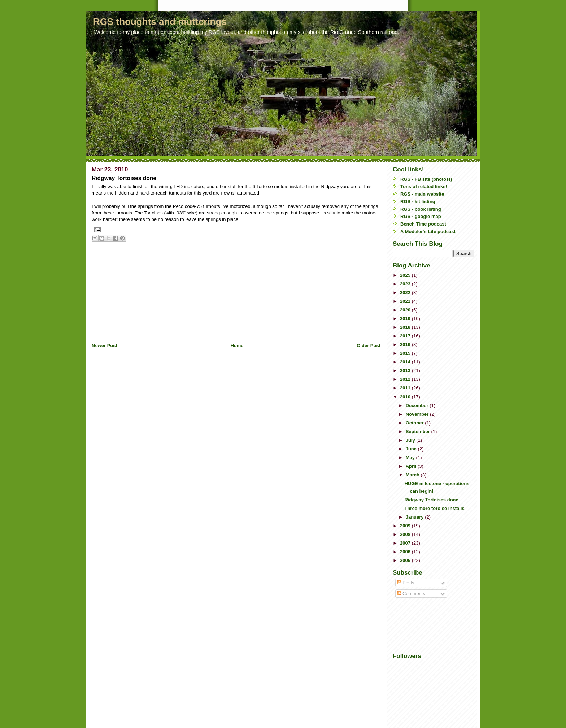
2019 (406, 319)
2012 (406, 379)
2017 (406, 336)
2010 (406, 397)
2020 (406, 310)
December (418, 406)
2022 (406, 293)
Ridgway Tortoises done (431, 500)
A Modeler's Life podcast (428, 232)
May (411, 457)
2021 (406, 301)
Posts (406, 583)
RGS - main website (422, 194)
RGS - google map (421, 216)
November (418, 414)
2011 (406, 388)
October (415, 423)
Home (237, 346)
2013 (406, 370)
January (415, 517)
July (411, 440)
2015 (406, 353)
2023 (406, 284)
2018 (406, 327)
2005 (406, 560)
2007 (406, 543)
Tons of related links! (424, 186)
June (412, 449)
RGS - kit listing (418, 202)
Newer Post (105, 346)
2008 (406, 534)
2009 (406, 526)
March (413, 475)
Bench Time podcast (423, 224)
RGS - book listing (421, 209)
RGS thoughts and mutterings (160, 22)
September (419, 431)
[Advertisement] (146, 292)
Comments (411, 594)
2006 (406, 552)
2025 (406, 275)
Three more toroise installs (434, 508)
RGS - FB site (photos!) (426, 179)
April (412, 466)
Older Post (369, 346)
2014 (406, 362)
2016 (406, 345)
